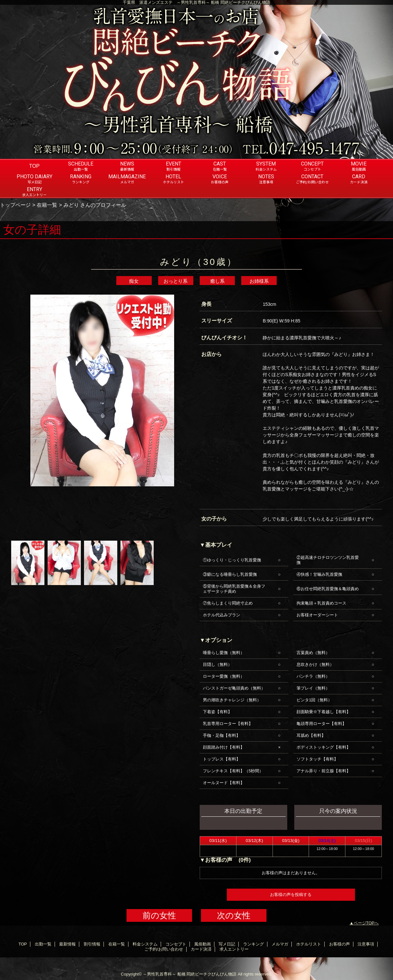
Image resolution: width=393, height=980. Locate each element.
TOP (34, 166)
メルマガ (280, 944)
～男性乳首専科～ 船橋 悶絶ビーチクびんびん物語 (190, 974)
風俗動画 (203, 944)
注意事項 (366, 944)
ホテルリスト (309, 944)
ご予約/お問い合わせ (164, 949)
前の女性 (159, 915)
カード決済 (201, 949)
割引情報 (92, 944)
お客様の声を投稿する (291, 895)
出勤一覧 (43, 944)
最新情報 (67, 944)
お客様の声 (339, 944)
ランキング (254, 944)
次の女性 (234, 915)
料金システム (145, 944)
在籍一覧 (47, 205)
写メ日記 (227, 944)
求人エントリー (234, 949)
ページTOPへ (366, 923)
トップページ (15, 205)
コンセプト (176, 944)
